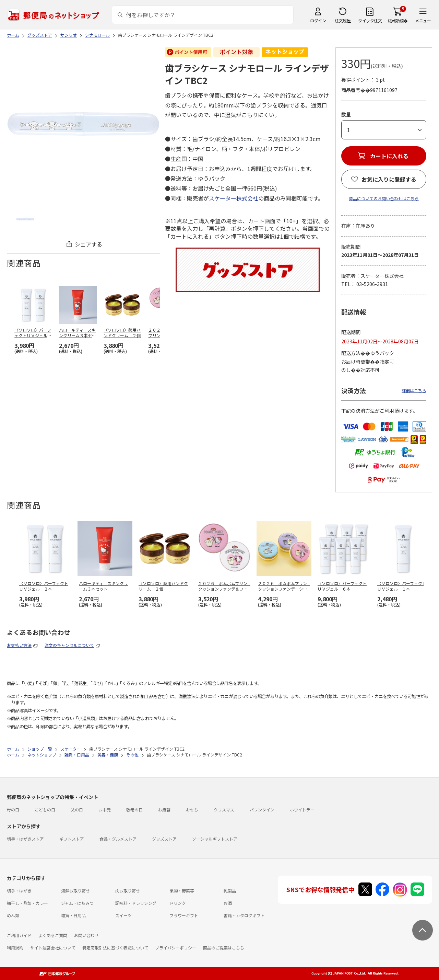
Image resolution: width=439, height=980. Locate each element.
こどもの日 (45, 810)
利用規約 (15, 948)
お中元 (105, 810)
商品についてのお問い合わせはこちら (384, 198)
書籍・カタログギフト (244, 915)
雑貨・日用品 (73, 915)
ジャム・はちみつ (77, 903)
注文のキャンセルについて (69, 645)
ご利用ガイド (19, 935)
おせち (192, 810)
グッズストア (164, 839)
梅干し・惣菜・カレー (27, 903)
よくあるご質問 (53, 935)
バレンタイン (262, 810)
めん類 (13, 915)
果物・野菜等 (182, 891)
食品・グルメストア (118, 839)
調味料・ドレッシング (136, 903)
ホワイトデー (302, 810)
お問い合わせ (86, 935)
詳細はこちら (414, 390)
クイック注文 (370, 20)
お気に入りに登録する (389, 179)
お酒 (228, 903)
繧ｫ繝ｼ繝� (398, 20)
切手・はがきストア (25, 839)
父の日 (77, 810)
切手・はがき (19, 891)
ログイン (318, 20)
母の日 (13, 810)
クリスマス (224, 810)
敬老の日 (134, 810)
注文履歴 (343, 20)
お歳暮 (164, 810)
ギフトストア (72, 839)
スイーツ (123, 915)
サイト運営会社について (53, 948)
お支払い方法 (19, 645)
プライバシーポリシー (176, 948)
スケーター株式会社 (234, 198)
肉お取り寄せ (128, 891)
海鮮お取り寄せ (75, 891)
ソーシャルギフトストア (215, 839)
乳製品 (230, 891)
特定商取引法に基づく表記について (115, 948)
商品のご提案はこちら (224, 948)
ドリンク (178, 903)
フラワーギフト (184, 915)
